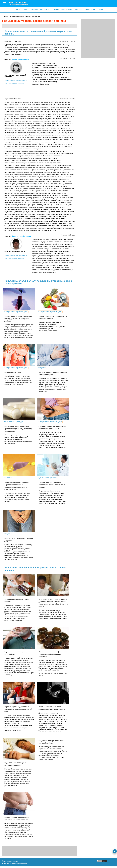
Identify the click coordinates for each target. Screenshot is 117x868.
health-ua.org (20, 3)
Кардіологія (41, 368)
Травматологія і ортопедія (13, 422)
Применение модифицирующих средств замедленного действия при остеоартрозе (17, 429)
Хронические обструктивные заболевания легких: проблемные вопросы (50, 485)
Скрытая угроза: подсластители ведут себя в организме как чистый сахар (18, 711)
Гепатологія (8, 478)
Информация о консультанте (16, 81)
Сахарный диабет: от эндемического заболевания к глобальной (49, 429)
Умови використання (10, 863)
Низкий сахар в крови (13, 372)
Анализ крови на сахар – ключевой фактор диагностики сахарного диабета (18, 319)
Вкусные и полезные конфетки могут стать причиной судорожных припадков (51, 655)
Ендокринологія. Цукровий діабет (16, 312)
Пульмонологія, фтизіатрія (46, 478)
